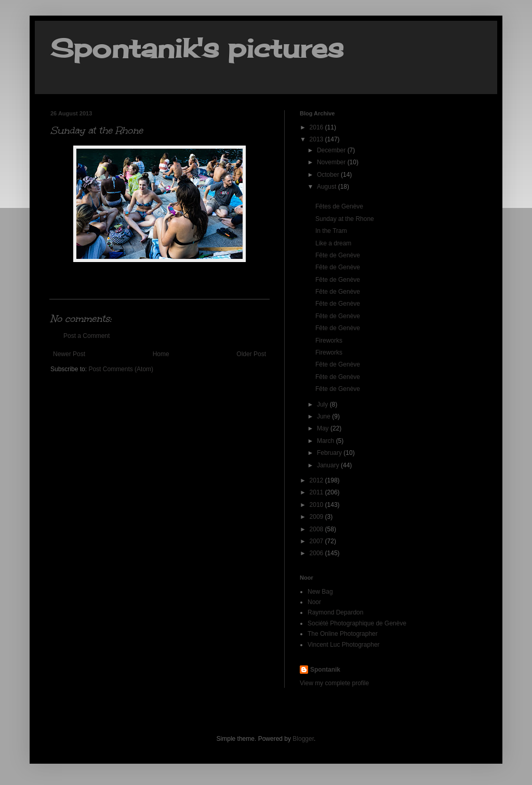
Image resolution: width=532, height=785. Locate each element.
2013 (317, 139)
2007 (317, 541)
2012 (317, 480)
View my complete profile (334, 683)
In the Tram (331, 231)
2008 (317, 529)
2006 (317, 553)
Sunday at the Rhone (345, 219)
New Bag (320, 592)
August (328, 187)
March (327, 441)
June (324, 416)
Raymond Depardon (335, 612)
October (329, 175)
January (329, 465)
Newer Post (69, 354)
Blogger (303, 739)
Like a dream (333, 243)
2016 (317, 127)
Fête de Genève (338, 255)
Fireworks (329, 341)
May (324, 428)
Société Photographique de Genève (357, 623)
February (330, 453)
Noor (314, 602)
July (323, 404)
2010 (317, 505)
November (332, 162)
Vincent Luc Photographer (344, 645)
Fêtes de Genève (339, 206)
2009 (317, 517)
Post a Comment (87, 336)
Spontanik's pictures (197, 48)
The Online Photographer (343, 634)
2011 (317, 492)
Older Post (251, 354)
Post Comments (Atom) (121, 369)
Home (161, 354)
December (332, 150)
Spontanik (325, 670)
